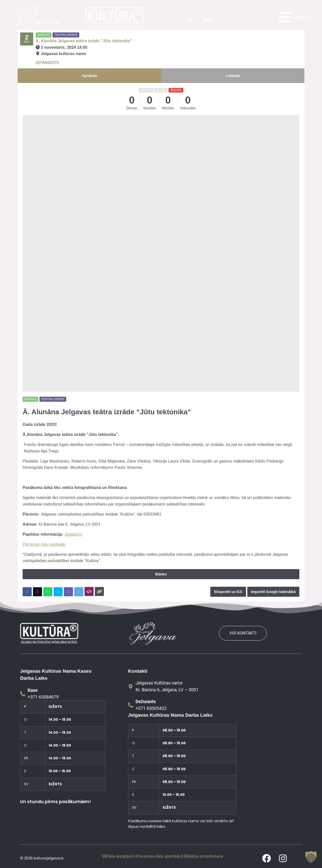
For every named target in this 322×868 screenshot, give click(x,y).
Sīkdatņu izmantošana (203, 856)
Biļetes (161, 574)
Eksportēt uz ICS (228, 592)
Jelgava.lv (73, 534)
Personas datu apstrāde (44, 544)
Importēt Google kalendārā (273, 592)
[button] (311, 857)
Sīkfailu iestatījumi (118, 856)
